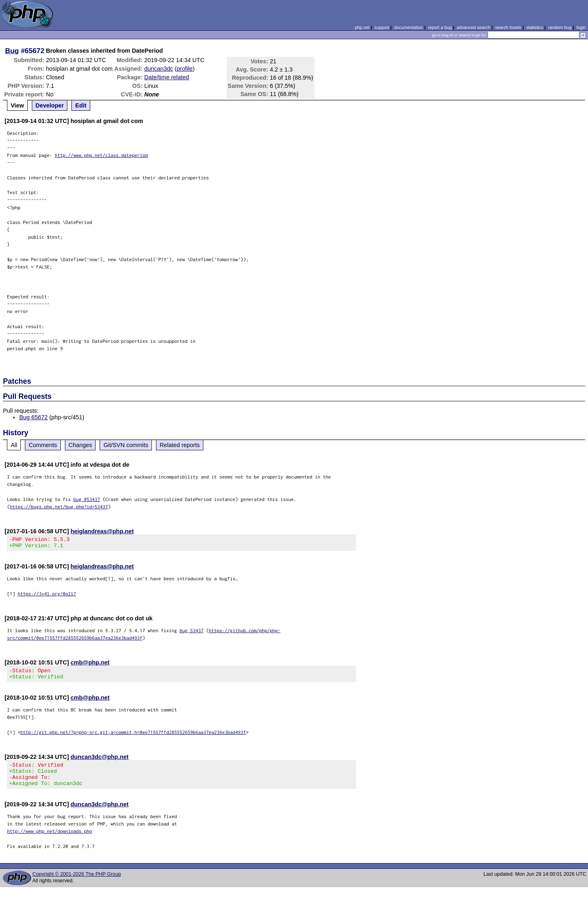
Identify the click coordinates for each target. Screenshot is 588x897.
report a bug (440, 27)
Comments (43, 445)
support (382, 27)
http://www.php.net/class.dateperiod (101, 155)
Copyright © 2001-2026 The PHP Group (77, 884)
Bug (12, 51)
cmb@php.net (90, 665)
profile (185, 69)
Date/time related (167, 77)
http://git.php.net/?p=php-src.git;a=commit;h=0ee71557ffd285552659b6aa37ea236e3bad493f (133, 737)
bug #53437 (87, 499)
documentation (409, 27)
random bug (560, 27)
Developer (50, 105)
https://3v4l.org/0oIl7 (47, 596)
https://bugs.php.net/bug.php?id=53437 (59, 507)
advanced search (473, 27)
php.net (362, 27)
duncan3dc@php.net (100, 762)
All (14, 445)
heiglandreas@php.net (102, 531)
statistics (535, 27)
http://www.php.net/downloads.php (49, 841)
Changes (80, 445)
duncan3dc (158, 69)
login (581, 27)
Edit (81, 105)
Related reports (180, 445)
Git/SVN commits (126, 445)
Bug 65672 (33, 417)
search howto (508, 27)
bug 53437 (192, 633)
